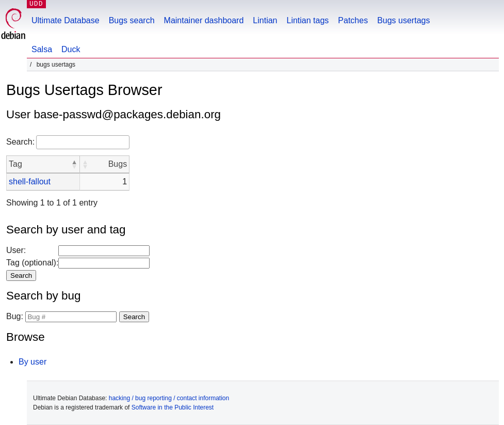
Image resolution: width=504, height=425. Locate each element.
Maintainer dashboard (204, 20)
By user (32, 362)
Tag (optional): (32, 263)
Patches (353, 20)
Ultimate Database (66, 20)
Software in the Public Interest (173, 407)
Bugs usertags (403, 20)
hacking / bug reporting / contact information (169, 398)
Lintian (265, 20)
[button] (74, 164)
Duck (71, 49)
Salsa (42, 49)
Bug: (15, 316)
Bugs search (132, 20)
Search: (20, 142)
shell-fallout (30, 182)
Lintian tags (307, 20)
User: (16, 250)
